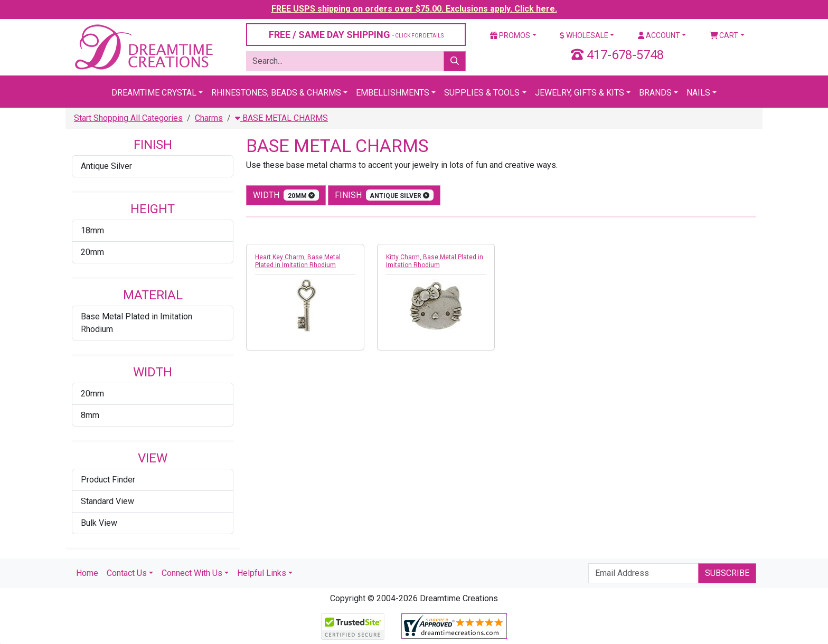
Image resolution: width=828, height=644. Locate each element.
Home (87, 573)
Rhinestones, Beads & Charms (276, 93)
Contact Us (127, 573)
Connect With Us (192, 573)
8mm (90, 415)
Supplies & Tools (482, 93)
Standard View (107, 501)
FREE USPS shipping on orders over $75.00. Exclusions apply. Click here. (414, 9)
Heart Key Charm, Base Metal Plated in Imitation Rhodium (298, 261)
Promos (510, 35)
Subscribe (727, 573)
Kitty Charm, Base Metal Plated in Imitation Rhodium (435, 261)
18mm (92, 230)
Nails (698, 93)
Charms (209, 118)
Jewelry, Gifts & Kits (580, 93)
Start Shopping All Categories (128, 118)
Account (659, 35)
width (286, 195)
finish (384, 195)
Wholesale (584, 35)
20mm (92, 252)
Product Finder (108, 480)
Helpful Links (262, 573)
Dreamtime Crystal (154, 93)
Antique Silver (106, 166)
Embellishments (393, 93)
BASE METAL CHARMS (281, 118)
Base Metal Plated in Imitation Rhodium (137, 323)
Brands (655, 93)
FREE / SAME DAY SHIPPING (356, 35)
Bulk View (99, 523)
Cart (724, 35)
